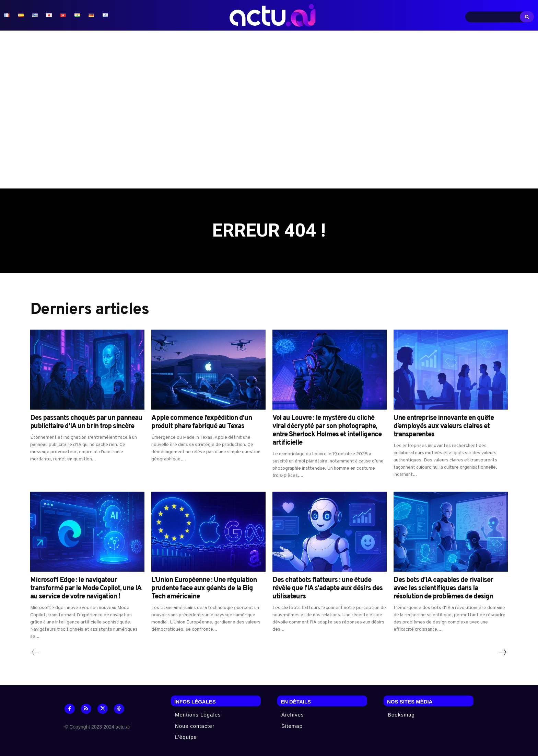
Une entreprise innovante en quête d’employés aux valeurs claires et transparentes (444, 427)
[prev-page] (36, 653)
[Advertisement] (269, 110)
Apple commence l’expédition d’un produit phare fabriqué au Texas (202, 423)
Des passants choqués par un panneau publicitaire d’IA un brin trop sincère (86, 423)
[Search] (527, 17)
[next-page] (502, 653)
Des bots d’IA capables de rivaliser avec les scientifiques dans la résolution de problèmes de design (443, 589)
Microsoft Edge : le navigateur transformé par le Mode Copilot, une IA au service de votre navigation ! (86, 589)
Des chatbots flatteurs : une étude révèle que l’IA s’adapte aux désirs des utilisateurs (328, 589)
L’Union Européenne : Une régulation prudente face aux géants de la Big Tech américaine (204, 589)
